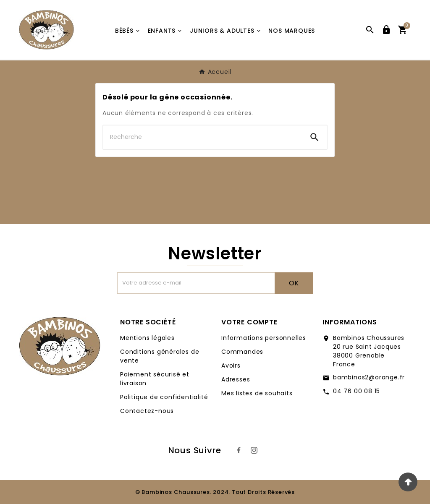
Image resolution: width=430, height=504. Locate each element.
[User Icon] (386, 30)
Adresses (236, 379)
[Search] (315, 137)
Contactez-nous (147, 411)
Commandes (242, 352)
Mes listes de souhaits (257, 393)
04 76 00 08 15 (357, 391)
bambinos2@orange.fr (369, 377)
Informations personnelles (264, 338)
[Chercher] (203, 137)
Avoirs (231, 366)
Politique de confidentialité (164, 397)
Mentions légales (147, 338)
